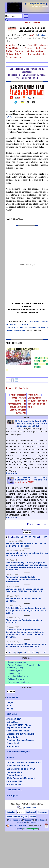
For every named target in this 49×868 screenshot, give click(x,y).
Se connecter (30, 808)
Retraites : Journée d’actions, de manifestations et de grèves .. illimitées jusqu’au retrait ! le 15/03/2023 (17, 404)
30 (18, 537)
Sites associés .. (14, 790)
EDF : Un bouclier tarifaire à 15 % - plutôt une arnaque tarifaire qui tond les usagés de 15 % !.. (31, 423)
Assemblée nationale (37, 45)
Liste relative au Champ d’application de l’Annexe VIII (31, 480)
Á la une (22, 45)
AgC (32, 35)
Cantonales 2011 (14, 781)
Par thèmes (41, 820)
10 (11, 537)
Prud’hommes (13, 747)
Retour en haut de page (38, 524)
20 (14, 537)
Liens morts (23, 825)
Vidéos (10, 709)
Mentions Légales (30, 829)
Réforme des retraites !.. (17, 57)
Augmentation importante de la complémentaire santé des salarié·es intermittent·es (23, 579)
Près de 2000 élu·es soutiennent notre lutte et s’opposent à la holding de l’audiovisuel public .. (26, 610)
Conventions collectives (18, 731)
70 (34, 537)
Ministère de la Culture (16, 54)
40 (22, 537)
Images (10, 702)
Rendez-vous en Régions (18, 752)
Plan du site (22, 822)
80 (38, 537)
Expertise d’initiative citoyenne (21, 734)
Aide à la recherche (32, 23)
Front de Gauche (14, 775)
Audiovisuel (12, 697)
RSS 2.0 (12, 825)
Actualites (10, 45)
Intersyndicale (37, 51)
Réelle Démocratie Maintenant (21, 778)
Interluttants (12, 737)
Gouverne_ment (22, 51)
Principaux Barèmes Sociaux (20, 740)
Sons (9, 706)
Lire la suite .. (13, 473)
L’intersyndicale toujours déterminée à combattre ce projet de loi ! (37, 401)
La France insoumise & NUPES (21, 769)
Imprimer (41, 35)
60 (30, 537)
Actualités (11, 812)
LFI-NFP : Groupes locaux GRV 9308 (24, 762)
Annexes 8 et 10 (14, 719)
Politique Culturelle (36, 54)
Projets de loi (13, 743)
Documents (12, 714)
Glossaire (32, 822)
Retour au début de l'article (17, 388)
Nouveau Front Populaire (18, 766)
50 (26, 537)
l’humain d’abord (14, 772)
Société (10, 758)
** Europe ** (12, 796)
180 (45, 537)
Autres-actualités (15, 785)
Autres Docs (12, 722)
